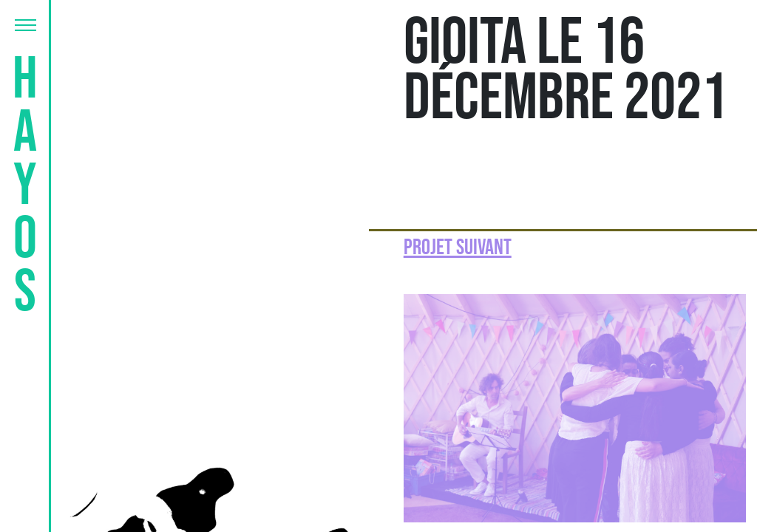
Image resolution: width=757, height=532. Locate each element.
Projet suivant (458, 248)
